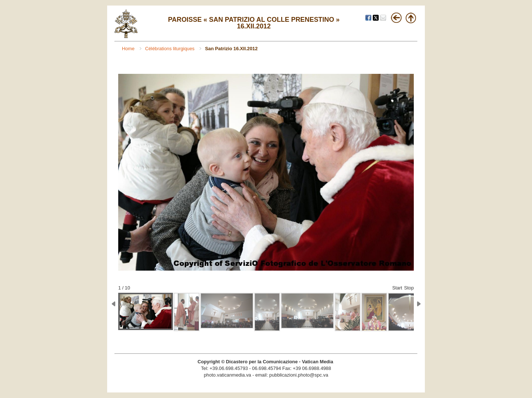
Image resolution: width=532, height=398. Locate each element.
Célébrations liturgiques (170, 49)
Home (129, 49)
